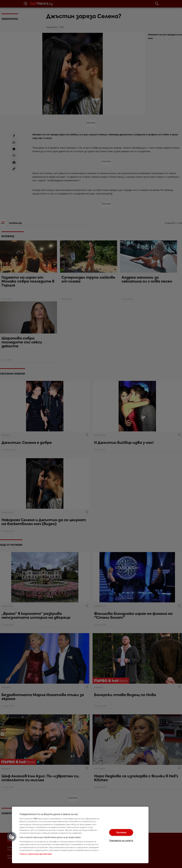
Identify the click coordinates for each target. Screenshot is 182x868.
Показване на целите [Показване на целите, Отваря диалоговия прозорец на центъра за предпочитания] (121, 840)
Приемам (121, 832)
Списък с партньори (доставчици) (36, 854)
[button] (12, 837)
